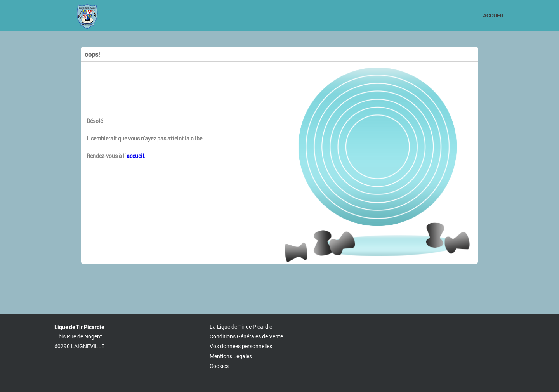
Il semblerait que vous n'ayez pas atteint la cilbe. (145, 138)
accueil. (135, 156)
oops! (92, 54)
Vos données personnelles (241, 346)
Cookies (219, 366)
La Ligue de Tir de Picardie (241, 327)
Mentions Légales (231, 356)
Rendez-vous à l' (116, 156)
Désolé (95, 121)
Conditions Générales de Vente (246, 336)
